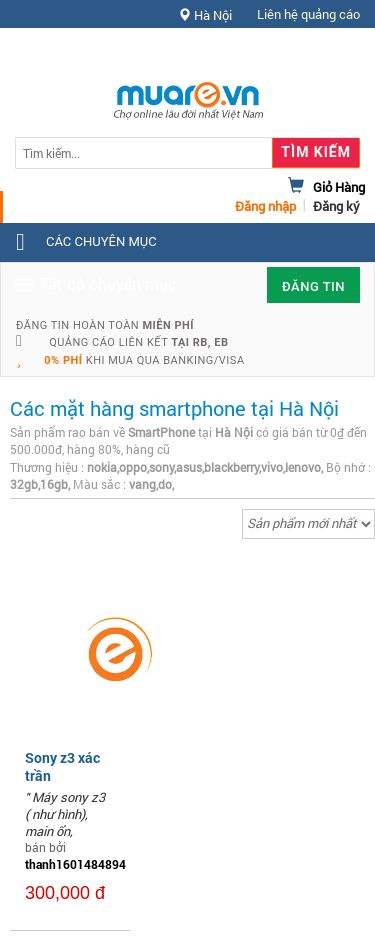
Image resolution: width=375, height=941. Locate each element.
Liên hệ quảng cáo (308, 14)
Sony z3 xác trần (62, 766)
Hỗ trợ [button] (324, 54)
